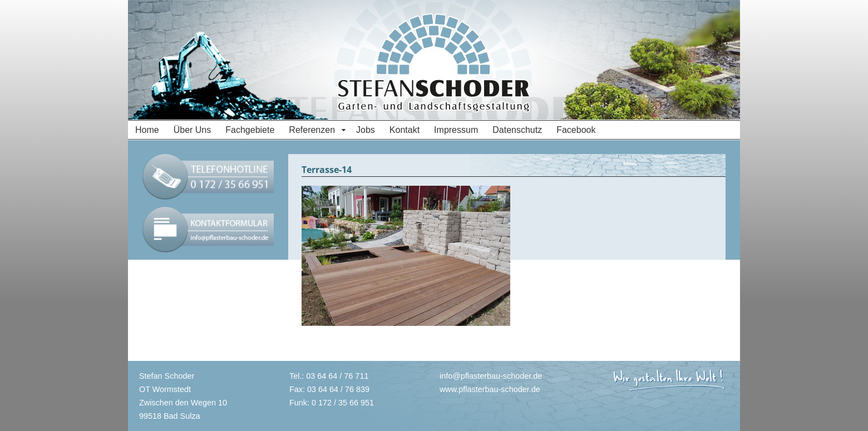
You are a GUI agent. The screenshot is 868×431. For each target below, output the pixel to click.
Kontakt (405, 130)
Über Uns (193, 130)
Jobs (366, 130)
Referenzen (312, 130)
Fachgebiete (250, 130)
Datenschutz (517, 130)
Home (147, 130)
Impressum (456, 130)
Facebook (576, 130)
